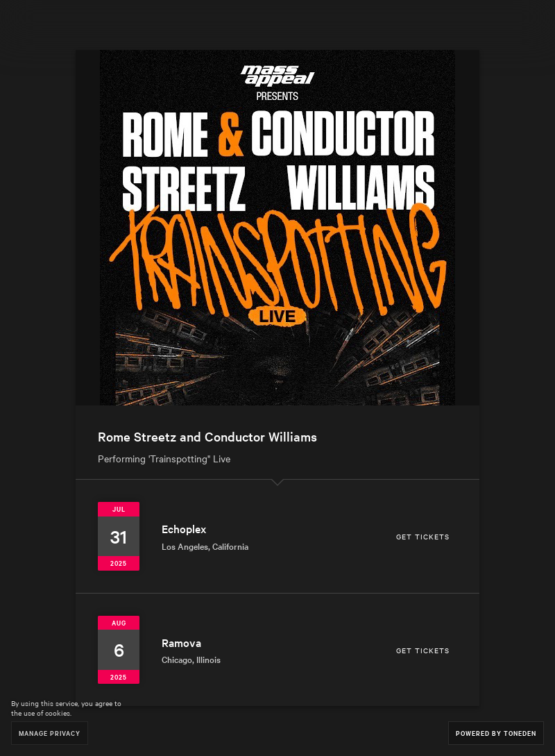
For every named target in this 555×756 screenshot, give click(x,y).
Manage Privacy (50, 733)
